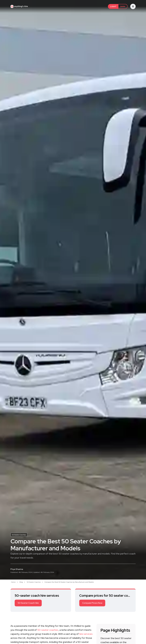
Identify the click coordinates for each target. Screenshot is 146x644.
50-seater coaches (48, 630)
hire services (86, 634)
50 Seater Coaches (19, 535)
